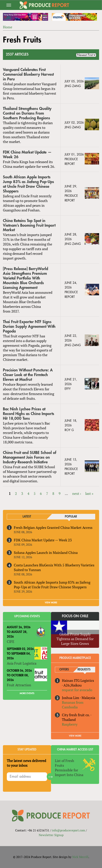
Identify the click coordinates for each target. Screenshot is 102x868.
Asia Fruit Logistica (22, 663)
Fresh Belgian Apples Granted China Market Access (53, 527)
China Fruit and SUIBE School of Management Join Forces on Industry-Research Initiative (30, 457)
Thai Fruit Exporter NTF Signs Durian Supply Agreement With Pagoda (29, 327)
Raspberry (70, 724)
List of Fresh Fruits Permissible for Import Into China (69, 768)
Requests (84, 670)
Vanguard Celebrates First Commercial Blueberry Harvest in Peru (28, 74)
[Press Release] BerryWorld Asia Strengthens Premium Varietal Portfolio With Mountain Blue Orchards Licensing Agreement (25, 278)
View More (75, 736)
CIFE (11, 642)
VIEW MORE (51, 603)
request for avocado (77, 690)
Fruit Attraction (19, 685)
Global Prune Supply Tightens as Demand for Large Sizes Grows (75, 639)
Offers (64, 670)
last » (89, 493)
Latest (27, 517)
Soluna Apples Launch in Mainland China (46, 553)
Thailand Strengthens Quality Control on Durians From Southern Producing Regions (27, 113)
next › (77, 493)
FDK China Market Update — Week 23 (43, 540)
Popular (71, 517)
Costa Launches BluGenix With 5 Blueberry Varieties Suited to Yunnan (54, 567)
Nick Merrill (80, 857)
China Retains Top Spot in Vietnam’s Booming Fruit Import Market (29, 225)
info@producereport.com (68, 830)
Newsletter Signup (51, 835)
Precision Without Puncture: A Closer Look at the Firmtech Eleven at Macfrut (28, 375)
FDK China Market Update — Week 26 (27, 155)
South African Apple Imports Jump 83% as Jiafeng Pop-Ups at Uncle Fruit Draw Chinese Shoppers (28, 184)
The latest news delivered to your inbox (26, 763)
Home (8, 27)
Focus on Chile (75, 616)
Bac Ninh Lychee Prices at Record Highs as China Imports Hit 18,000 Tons (29, 414)
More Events (27, 693)
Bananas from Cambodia (73, 705)
